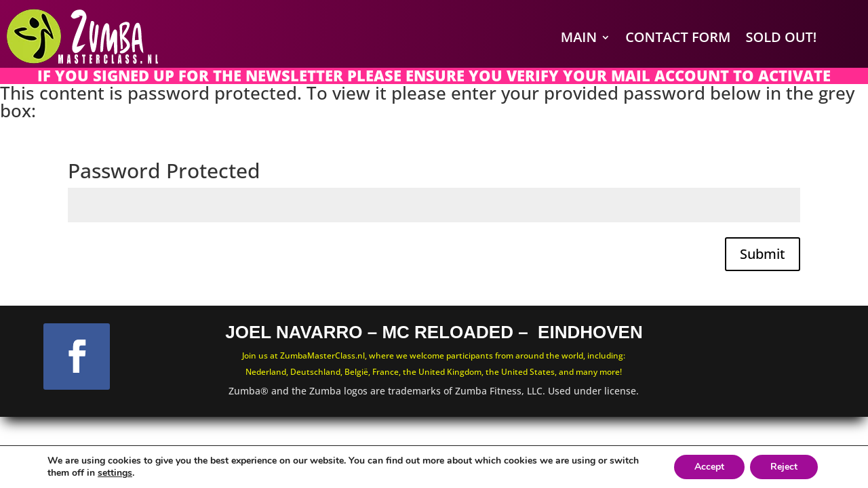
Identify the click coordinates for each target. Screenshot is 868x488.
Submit (763, 254)
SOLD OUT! (782, 37)
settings (115, 473)
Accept (709, 467)
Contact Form (678, 37)
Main (579, 37)
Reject (784, 467)
